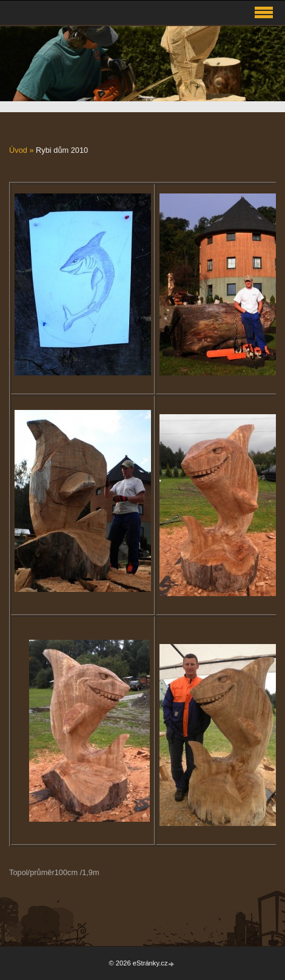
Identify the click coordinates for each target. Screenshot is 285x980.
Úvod (18, 150)
